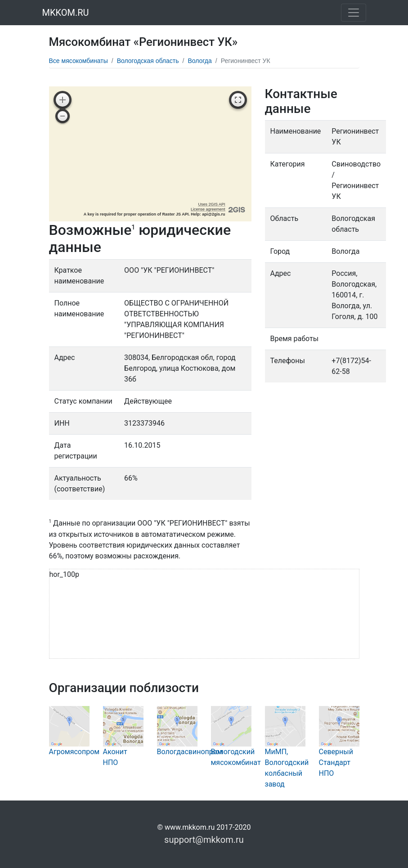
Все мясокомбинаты (78, 61)
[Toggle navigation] (354, 13)
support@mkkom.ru (204, 840)
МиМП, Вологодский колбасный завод (287, 755)
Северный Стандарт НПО (339, 750)
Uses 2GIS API (211, 204)
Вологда (200, 61)
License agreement (208, 209)
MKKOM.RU (66, 13)
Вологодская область (148, 61)
